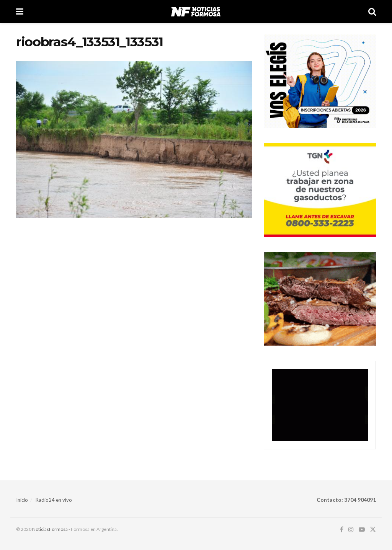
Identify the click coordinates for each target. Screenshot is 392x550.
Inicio (22, 500)
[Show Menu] (20, 11)
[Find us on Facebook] (342, 530)
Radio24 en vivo (54, 500)
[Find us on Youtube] (362, 530)
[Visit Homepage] (196, 11)
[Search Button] (372, 11)
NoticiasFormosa (50, 529)
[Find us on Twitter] (373, 530)
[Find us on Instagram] (351, 530)
